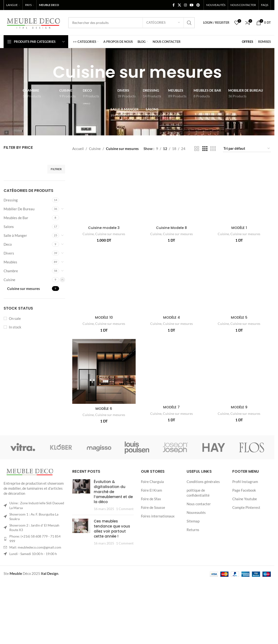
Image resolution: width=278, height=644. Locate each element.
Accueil (78, 149)
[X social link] (179, 5)
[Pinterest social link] (198, 5)
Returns (193, 607)
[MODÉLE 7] (171, 434)
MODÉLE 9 (239, 454)
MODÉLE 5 (239, 333)
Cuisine (9, 280)
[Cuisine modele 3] (104, 180)
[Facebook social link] (173, 5)
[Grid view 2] (197, 149)
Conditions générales (203, 559)
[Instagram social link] (185, 5)
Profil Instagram (245, 559)
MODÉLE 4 (172, 333)
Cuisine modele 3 (104, 206)
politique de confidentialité (198, 570)
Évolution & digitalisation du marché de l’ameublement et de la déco (113, 569)
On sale (15, 318)
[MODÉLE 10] (104, 312)
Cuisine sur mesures (24, 289)
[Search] (131, 23)
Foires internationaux (158, 593)
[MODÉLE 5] (239, 297)
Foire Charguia (152, 559)
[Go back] (47, 72)
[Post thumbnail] (81, 572)
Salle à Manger (15, 235)
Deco (8, 244)
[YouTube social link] (192, 5)
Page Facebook (244, 567)
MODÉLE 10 (104, 364)
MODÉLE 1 (239, 211)
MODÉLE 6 (104, 456)
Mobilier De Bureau (19, 209)
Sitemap (193, 598)
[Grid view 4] (213, 149)
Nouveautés (196, 589)
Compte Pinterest (246, 584)
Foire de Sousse (153, 584)
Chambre (11, 271)
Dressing (11, 200)
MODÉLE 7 (172, 486)
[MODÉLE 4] (171, 297)
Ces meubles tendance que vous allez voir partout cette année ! (112, 606)
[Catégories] (163, 23)
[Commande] (247, 149)
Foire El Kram (151, 567)
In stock (15, 327)
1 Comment (125, 586)
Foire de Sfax (151, 576)
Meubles (10, 262)
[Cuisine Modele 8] (171, 199)
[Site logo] (33, 22)
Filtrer (56, 169)
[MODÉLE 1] (239, 183)
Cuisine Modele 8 (172, 243)
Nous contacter (199, 581)
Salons (9, 227)
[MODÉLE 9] (239, 418)
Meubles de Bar (16, 218)
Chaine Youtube (245, 576)
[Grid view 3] (205, 149)
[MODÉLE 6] (104, 419)
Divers (9, 253)
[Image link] (30, 549)
